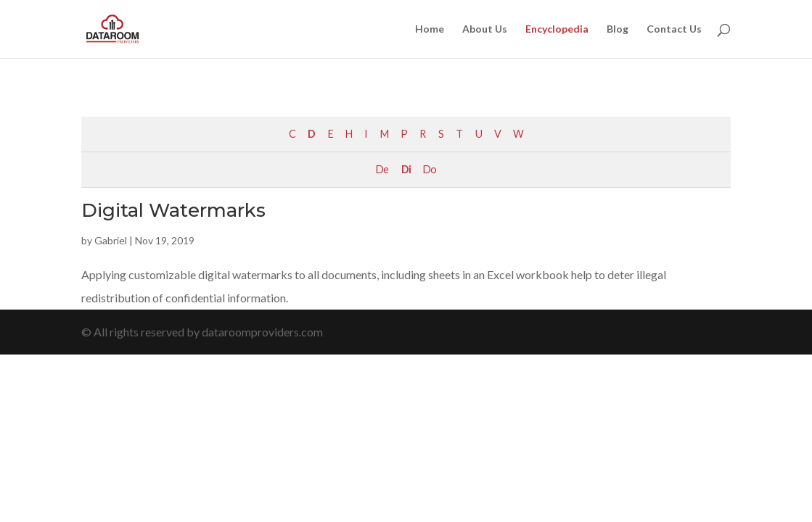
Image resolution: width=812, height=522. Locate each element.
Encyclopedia (557, 29)
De (382, 169)
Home (430, 29)
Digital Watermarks (173, 210)
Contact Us (674, 29)
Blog (618, 29)
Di (406, 169)
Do (430, 169)
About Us (485, 29)
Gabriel (111, 240)
